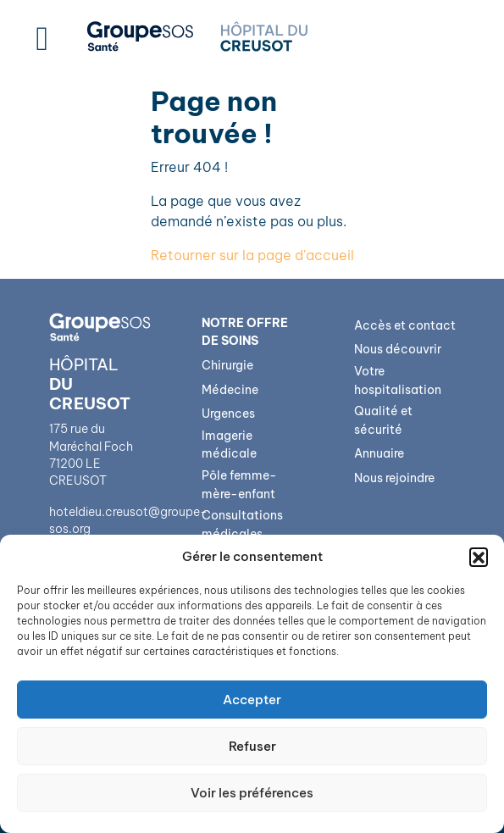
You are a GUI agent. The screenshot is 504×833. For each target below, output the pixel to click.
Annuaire (379, 453)
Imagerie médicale (229, 445)
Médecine (230, 390)
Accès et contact (405, 325)
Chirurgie (227, 365)
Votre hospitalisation (398, 380)
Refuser (252, 746)
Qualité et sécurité (383, 420)
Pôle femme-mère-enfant (239, 485)
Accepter (252, 700)
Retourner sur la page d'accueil (252, 255)
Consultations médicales (242, 525)
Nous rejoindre (394, 478)
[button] (479, 557)
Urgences (228, 414)
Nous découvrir (398, 349)
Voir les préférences (252, 793)
